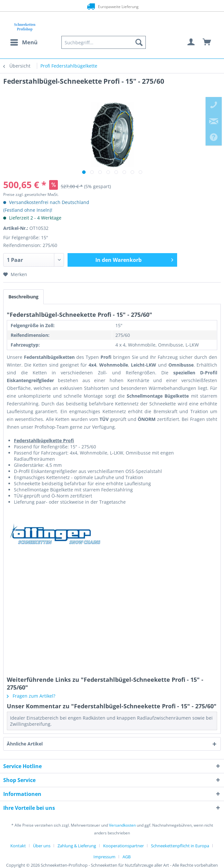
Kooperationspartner (123, 846)
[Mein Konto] (191, 42)
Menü (24, 42)
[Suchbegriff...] (104, 42)
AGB (127, 857)
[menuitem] (24, 42)
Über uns (42, 846)
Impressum (104, 857)
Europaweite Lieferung (112, 6)
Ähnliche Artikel (25, 744)
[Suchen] (139, 42)
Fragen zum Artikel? (31, 696)
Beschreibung (23, 297)
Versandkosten (122, 825)
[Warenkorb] (207, 42)
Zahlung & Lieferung (77, 846)
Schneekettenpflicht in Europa (180, 846)
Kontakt (18, 846)
